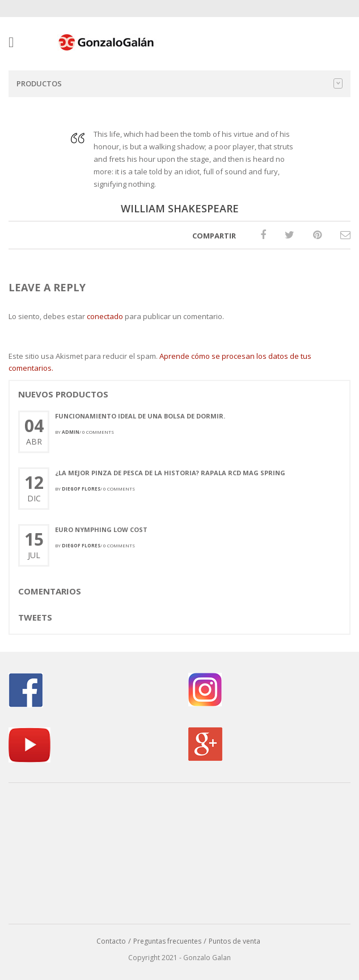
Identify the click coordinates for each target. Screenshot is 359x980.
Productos (180, 83)
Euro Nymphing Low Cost (101, 529)
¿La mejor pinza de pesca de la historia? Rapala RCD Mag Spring (170, 473)
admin (71, 432)
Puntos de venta (235, 941)
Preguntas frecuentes (167, 941)
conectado (105, 316)
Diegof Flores (81, 489)
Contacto (111, 941)
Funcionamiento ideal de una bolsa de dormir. (140, 416)
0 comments (98, 432)
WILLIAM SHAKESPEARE (180, 208)
